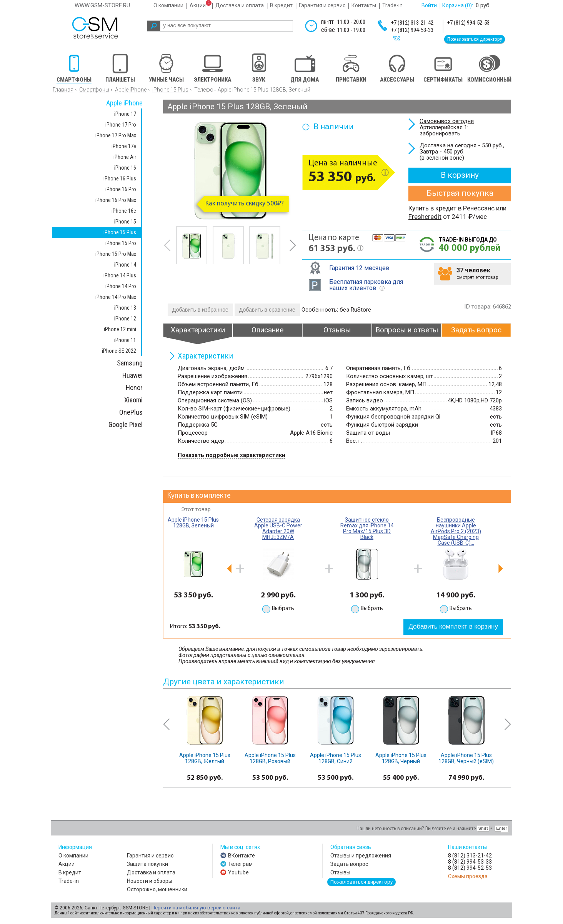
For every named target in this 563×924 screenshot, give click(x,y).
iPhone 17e (124, 146)
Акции (198, 5)
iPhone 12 (125, 319)
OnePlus (131, 412)
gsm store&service (105, 28)
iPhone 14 (125, 265)
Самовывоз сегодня (447, 121)
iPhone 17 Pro (121, 125)
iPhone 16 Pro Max (116, 200)
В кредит (281, 5)
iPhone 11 (125, 340)
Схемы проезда (468, 876)
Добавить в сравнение (267, 310)
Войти (429, 5)
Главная (63, 90)
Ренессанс (479, 208)
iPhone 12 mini (120, 329)
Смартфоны (94, 90)
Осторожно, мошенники (157, 889)
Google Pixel (126, 424)
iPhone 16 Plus (120, 178)
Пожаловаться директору (475, 39)
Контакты (364, 5)
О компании (168, 5)
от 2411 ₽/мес (464, 217)
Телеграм (240, 864)
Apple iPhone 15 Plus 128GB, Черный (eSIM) (466, 758)
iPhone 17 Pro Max (116, 135)
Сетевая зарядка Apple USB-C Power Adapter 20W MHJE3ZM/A (278, 528)
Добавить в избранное (200, 310)
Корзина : (458, 5)
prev (167, 245)
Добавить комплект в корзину (453, 626)
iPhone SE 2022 (119, 351)
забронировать (440, 133)
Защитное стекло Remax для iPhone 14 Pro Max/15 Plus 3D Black (367, 528)
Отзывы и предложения (361, 856)
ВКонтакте (242, 856)
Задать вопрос (349, 864)
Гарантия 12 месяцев (359, 268)
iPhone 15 (125, 222)
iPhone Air (125, 157)
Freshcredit (425, 217)
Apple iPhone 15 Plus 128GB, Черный (401, 758)
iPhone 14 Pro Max (116, 297)
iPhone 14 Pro (121, 286)
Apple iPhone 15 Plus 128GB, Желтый (205, 758)
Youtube (238, 872)
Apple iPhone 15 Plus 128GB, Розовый (270, 758)
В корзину (460, 175)
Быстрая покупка (460, 193)
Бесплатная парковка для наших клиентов (366, 285)
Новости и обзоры (150, 881)
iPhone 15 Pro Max (116, 254)
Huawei (132, 375)
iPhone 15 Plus (170, 90)
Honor (134, 388)
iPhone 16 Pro (121, 189)
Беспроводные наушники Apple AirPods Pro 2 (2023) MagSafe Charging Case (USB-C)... (456, 531)
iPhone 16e (124, 211)
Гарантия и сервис (322, 5)
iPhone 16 (125, 168)
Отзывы (340, 872)
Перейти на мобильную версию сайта (196, 908)
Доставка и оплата (240, 5)
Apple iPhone (131, 90)
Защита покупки (147, 864)
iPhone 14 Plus (120, 275)
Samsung (130, 363)
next (293, 245)
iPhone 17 (125, 114)
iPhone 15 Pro (121, 243)
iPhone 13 (125, 308)
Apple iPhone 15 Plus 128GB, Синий (336, 758)
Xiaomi (133, 400)
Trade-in (392, 5)
